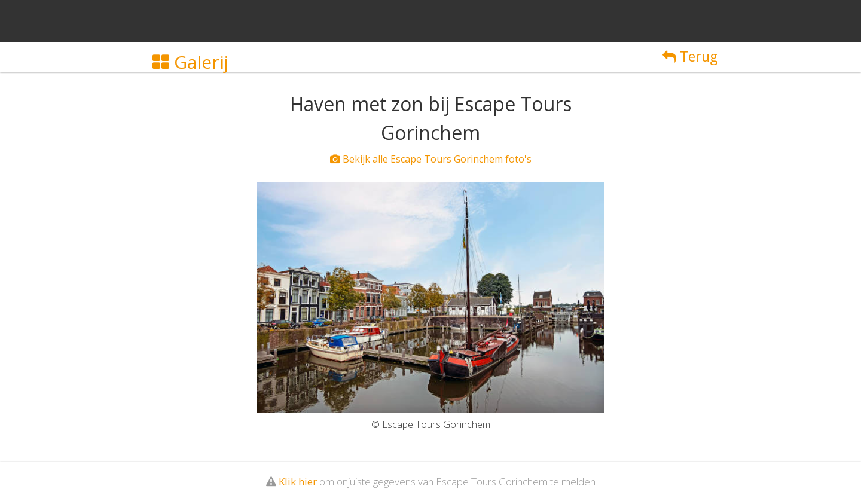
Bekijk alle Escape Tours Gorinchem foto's (431, 159)
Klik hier (298, 482)
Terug (690, 56)
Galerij (190, 62)
